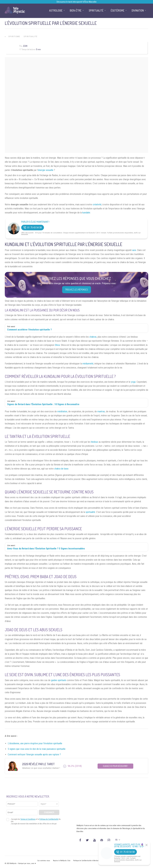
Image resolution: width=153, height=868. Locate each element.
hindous (95, 442)
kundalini (86, 213)
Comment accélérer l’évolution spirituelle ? (29, 330)
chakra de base (61, 469)
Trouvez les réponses (77, 290)
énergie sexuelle (46, 170)
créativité (97, 205)
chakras (93, 337)
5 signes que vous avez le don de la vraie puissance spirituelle (37, 749)
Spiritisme (14, 37)
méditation (62, 411)
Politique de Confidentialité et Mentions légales (89, 861)
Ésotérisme (118, 10)
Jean (25, 46)
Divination (138, 10)
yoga (133, 382)
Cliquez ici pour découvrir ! (115, 766)
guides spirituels (59, 680)
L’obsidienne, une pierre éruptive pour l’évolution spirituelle (35, 743)
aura (134, 250)
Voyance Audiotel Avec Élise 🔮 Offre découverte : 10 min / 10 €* (129, 846)
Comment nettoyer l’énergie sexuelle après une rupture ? (34, 754)
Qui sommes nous (44, 861)
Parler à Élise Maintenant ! (35, 222)
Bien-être (76, 10)
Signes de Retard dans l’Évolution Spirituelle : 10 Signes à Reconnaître (43, 404)
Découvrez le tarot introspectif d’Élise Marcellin (77, 2)
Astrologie (56, 10)
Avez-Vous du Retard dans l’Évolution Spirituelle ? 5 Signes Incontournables (46, 549)
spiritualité (90, 512)
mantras (101, 411)
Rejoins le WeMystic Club (62, 861)
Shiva (57, 345)
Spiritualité (30, 37)
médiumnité (88, 364)
